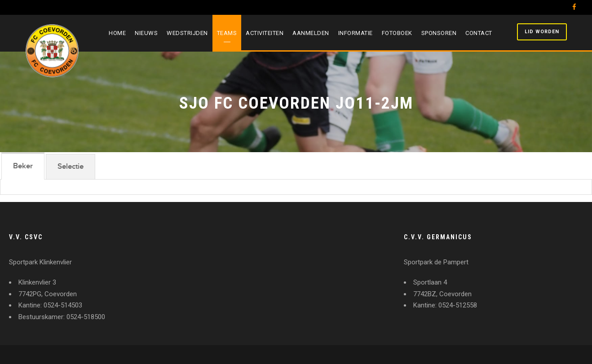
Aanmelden (311, 33)
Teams (227, 33)
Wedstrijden (187, 33)
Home (117, 33)
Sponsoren (439, 33)
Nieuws (146, 33)
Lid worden (542, 32)
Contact (479, 33)
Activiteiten (265, 33)
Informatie (356, 33)
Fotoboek (397, 33)
